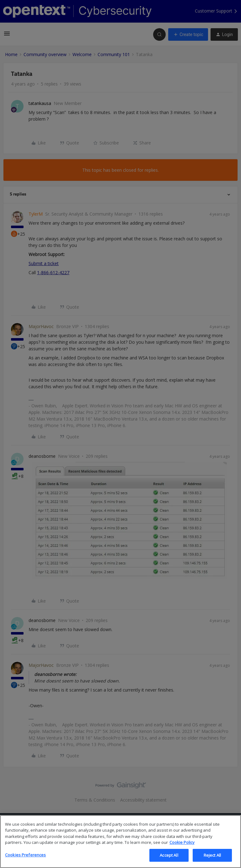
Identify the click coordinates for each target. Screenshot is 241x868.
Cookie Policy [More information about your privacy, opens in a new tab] (182, 847)
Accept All (169, 860)
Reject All (212, 860)
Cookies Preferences (25, 860)
